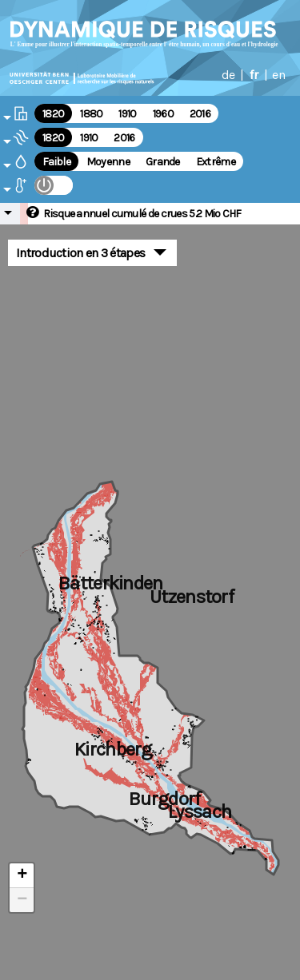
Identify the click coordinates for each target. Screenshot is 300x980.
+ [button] (22, 875)
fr (254, 75)
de (228, 75)
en (278, 75)
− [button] (22, 900)
